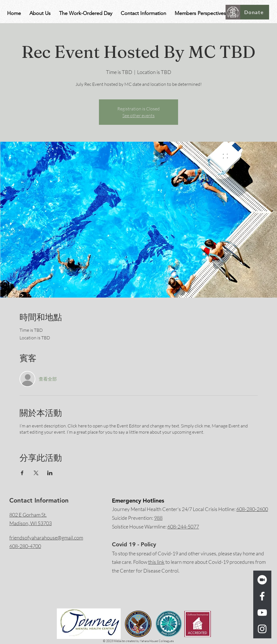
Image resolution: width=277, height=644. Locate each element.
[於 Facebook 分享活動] (22, 473)
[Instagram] (262, 629)
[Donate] (255, 12)
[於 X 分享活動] (36, 473)
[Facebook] (262, 596)
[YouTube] (262, 613)
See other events (138, 115)
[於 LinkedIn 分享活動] (50, 473)
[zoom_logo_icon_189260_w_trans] (262, 580)
